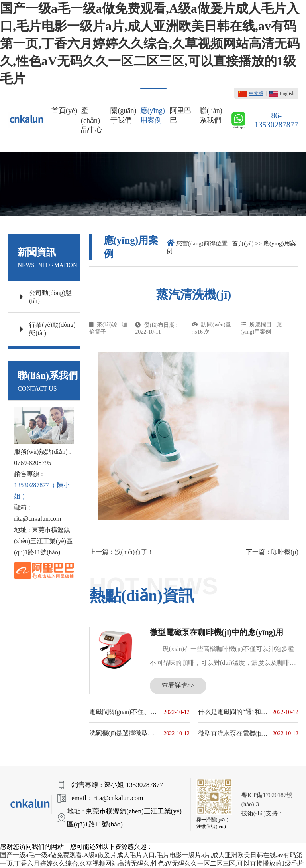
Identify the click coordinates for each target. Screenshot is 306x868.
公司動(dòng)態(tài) (46, 297)
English (282, 94)
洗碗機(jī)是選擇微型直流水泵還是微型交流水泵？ (124, 733)
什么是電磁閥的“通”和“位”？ (233, 712)
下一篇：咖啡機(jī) (272, 552)
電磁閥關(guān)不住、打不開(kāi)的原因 (124, 712)
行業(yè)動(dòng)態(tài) (48, 329)
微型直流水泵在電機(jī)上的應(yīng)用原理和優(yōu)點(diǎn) (233, 733)
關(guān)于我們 (123, 115)
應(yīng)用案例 (153, 115)
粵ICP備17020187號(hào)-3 (267, 800)
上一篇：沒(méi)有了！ (122, 552)
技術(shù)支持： (263, 813)
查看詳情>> (178, 685)
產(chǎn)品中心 (92, 120)
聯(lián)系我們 (211, 115)
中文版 (251, 94)
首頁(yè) (64, 111)
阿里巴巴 (180, 115)
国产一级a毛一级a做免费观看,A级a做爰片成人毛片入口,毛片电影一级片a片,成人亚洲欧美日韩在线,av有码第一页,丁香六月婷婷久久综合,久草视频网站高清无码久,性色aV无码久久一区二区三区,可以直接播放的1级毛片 (150, 43)
